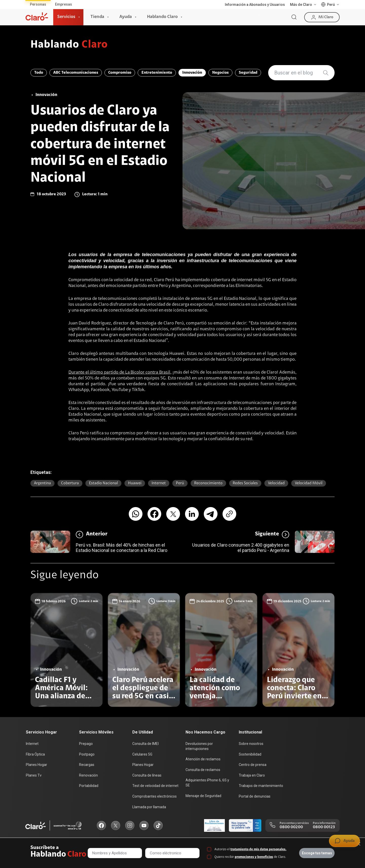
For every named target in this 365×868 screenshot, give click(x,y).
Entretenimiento (157, 73)
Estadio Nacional (103, 483)
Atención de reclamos (203, 759)
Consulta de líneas (147, 775)
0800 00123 (324, 827)
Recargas (87, 765)
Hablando (69, 45)
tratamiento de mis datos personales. (258, 849)
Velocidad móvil (309, 483)
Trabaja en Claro (252, 775)
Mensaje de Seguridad (203, 796)
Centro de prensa (253, 765)
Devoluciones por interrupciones (199, 746)
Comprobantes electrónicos (154, 796)
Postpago (87, 754)
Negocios (220, 73)
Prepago (86, 744)
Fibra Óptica (35, 754)
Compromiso (120, 73)
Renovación (88, 775)
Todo (39, 73)
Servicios (66, 17)
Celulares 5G (142, 754)
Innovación (192, 73)
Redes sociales (245, 483)
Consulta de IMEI (145, 744)
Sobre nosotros (251, 744)
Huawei (135, 483)
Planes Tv (34, 775)
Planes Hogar (36, 765)
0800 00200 (291, 827)
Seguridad (248, 73)
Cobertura (70, 483)
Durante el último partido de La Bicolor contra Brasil (119, 373)
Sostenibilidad (250, 754)
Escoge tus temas (317, 853)
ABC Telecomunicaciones (76, 73)
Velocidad (276, 483)
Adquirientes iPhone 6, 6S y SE (207, 783)
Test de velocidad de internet (155, 786)
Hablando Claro (162, 17)
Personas (38, 4)
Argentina (42, 483)
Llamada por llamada (149, 807)
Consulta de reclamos (203, 770)
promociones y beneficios (254, 857)
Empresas (63, 4)
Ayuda (126, 17)
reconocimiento (208, 483)
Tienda (97, 17)
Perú (180, 483)
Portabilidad (89, 786)
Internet (159, 483)
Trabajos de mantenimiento (261, 786)
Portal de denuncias (255, 796)
